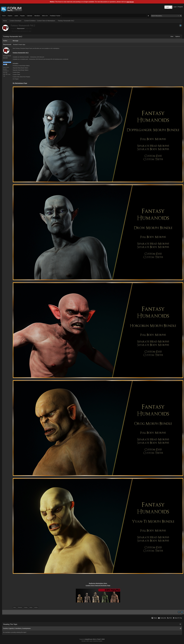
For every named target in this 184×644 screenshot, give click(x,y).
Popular (23, 16)
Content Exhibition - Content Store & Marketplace (40, 21)
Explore (10, 16)
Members (37, 16)
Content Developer (15, 21)
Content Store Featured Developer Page (98, 585)
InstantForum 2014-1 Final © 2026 (95, 639)
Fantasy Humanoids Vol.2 (66, 21)
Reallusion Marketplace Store (98, 583)
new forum (130, 2)
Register (180, 7)
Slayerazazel (21, 28)
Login (175, 7)
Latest (16, 16)
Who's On (45, 16)
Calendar (30, 16)
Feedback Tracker (55, 16)
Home (4, 16)
